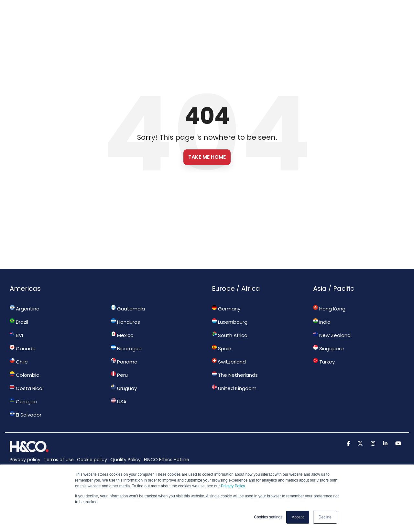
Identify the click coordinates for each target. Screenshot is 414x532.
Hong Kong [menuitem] (329, 309)
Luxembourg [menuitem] (230, 322)
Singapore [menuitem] (328, 348)
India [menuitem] (322, 322)
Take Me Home (207, 157)
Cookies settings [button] (268, 517)
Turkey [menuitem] (324, 362)
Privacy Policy (233, 486)
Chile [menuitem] (19, 362)
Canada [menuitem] (23, 348)
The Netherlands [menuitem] (235, 375)
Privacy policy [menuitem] (25, 460)
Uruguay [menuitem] (124, 388)
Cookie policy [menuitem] (92, 460)
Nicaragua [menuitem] (126, 348)
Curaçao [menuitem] (23, 401)
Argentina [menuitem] (25, 309)
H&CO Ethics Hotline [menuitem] (167, 460)
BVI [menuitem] (16, 335)
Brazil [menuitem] (19, 322)
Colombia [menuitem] (25, 375)
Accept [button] (298, 517)
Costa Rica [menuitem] (26, 388)
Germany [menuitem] (226, 309)
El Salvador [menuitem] (26, 415)
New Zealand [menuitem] (332, 335)
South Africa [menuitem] (230, 335)
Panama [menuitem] (124, 362)
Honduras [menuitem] (125, 322)
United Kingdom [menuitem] (234, 388)
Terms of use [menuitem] (59, 460)
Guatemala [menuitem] (128, 309)
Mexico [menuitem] (122, 335)
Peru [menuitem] (119, 375)
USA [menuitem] (119, 401)
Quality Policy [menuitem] (125, 460)
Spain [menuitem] (222, 348)
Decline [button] (325, 517)
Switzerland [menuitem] (229, 362)
